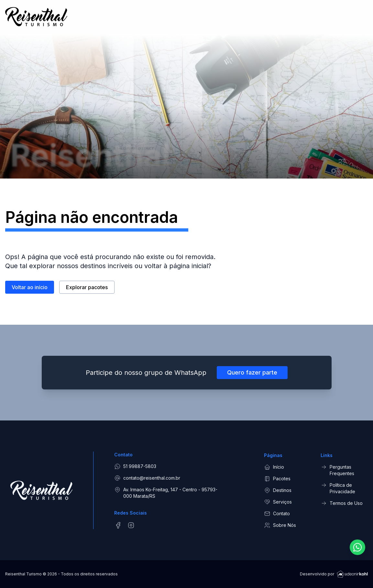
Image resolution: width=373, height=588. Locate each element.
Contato (277, 514)
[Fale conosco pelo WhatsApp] (357, 547)
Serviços (278, 502)
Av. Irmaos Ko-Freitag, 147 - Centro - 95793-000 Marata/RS (166, 493)
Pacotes (277, 479)
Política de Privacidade (338, 488)
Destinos (278, 490)
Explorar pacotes (87, 289)
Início (274, 467)
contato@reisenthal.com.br (147, 478)
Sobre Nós (280, 525)
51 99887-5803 (135, 466)
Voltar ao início (30, 289)
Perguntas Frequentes (337, 470)
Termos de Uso (342, 503)
